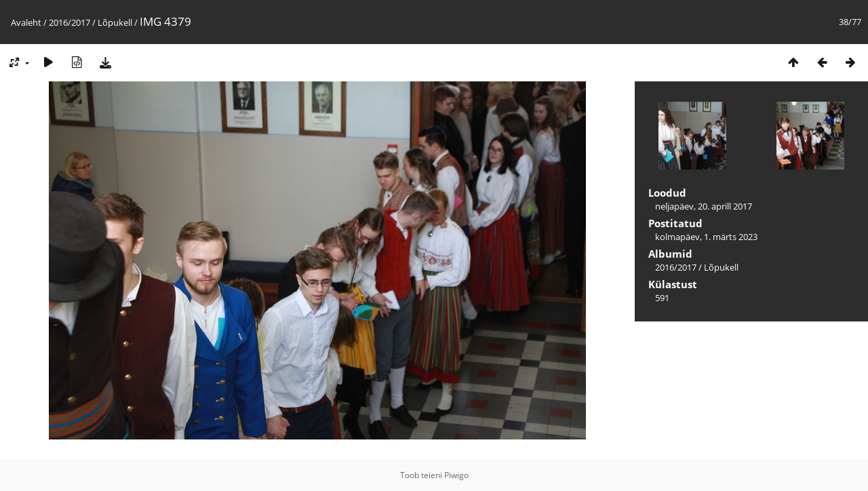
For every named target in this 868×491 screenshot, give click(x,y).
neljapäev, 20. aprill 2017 (704, 206)
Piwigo (456, 475)
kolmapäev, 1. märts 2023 (706, 237)
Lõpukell (115, 22)
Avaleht (26, 22)
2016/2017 (70, 22)
